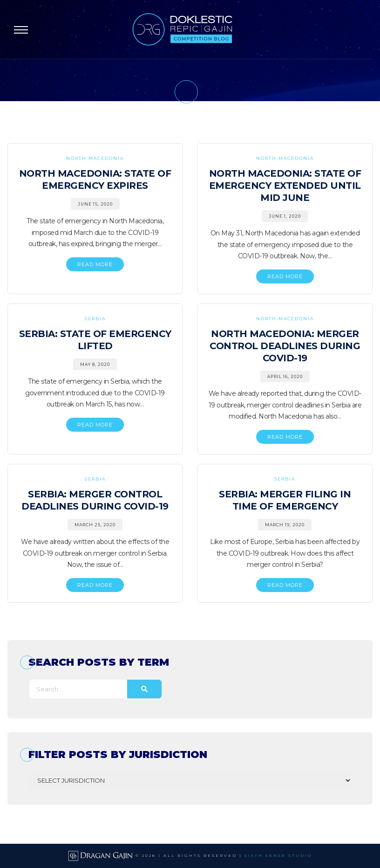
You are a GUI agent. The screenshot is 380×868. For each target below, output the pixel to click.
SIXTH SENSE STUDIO (278, 855)
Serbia (95, 319)
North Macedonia (95, 158)
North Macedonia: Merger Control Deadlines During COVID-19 (285, 346)
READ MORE (95, 264)
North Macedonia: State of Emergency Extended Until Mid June (285, 186)
